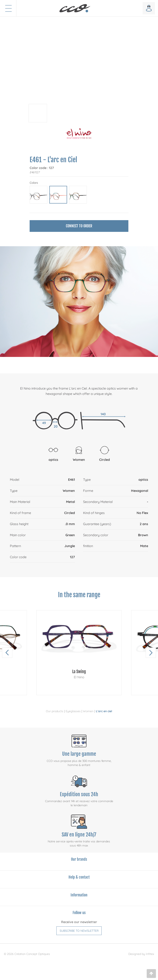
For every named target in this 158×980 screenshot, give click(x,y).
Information (79, 895)
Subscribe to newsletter (79, 931)
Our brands (79, 859)
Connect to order (79, 226)
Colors (34, 183)
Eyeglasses (73, 711)
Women (88, 711)
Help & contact (79, 877)
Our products (55, 711)
